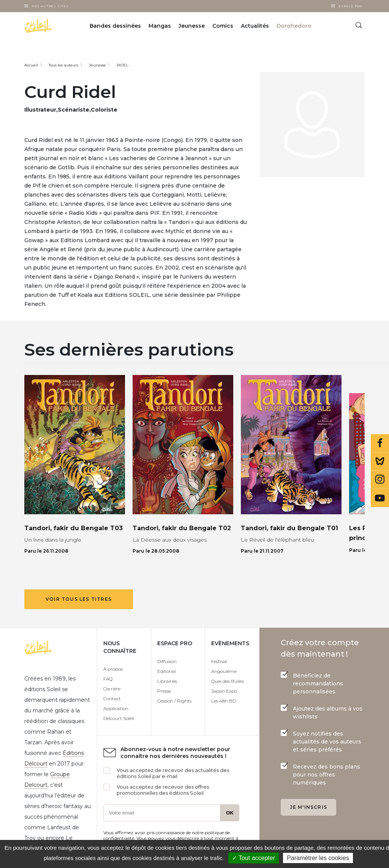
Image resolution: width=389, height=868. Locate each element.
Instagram (380, 480)
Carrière (112, 689)
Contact (112, 699)
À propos (113, 669)
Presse (164, 691)
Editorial (167, 671)
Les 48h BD (224, 701)
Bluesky (380, 462)
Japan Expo (224, 691)
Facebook (380, 443)
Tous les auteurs (63, 65)
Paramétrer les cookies (318, 858)
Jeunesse (192, 26)
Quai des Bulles (228, 681)
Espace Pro (350, 6)
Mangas (160, 26)
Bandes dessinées (115, 26)
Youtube (380, 498)
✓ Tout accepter (254, 858)
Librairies (167, 681)
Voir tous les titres (79, 599)
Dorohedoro (294, 26)
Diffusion (167, 661)
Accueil (31, 65)
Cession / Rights (174, 701)
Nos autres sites (50, 6)
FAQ (108, 679)
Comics (223, 26)
